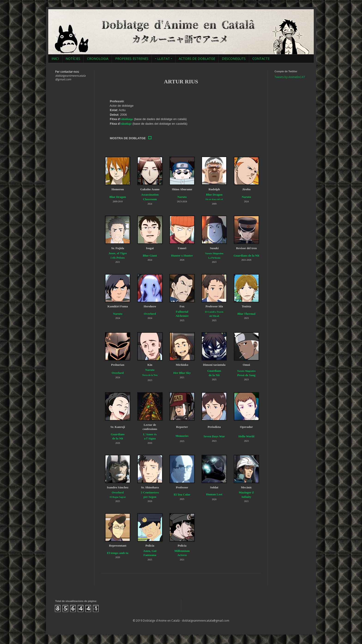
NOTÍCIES (73, 59)
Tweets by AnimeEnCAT (290, 77)
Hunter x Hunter (182, 255)
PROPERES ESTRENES (132, 59)
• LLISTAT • (164, 59)
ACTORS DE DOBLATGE (197, 59)
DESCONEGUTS (234, 59)
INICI (55, 59)
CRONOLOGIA (98, 59)
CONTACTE (261, 59)
